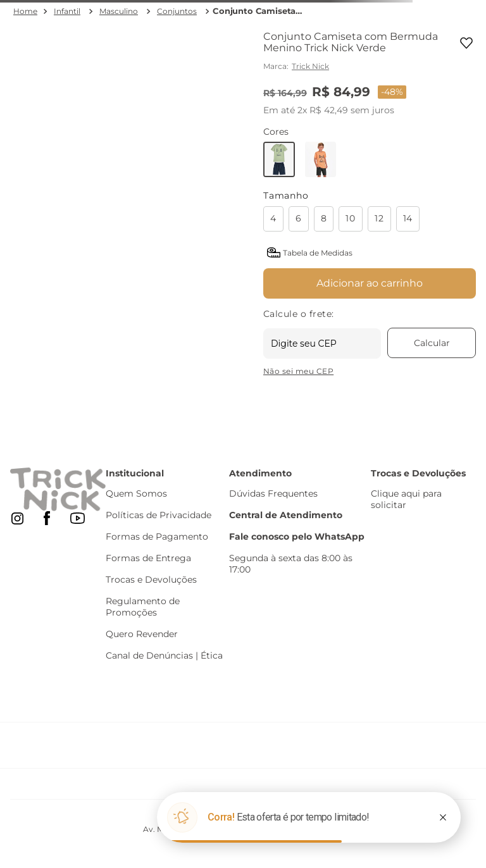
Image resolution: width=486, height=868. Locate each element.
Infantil (67, 11)
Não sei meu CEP (298, 371)
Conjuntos (177, 11)
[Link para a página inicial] (25, 11)
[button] (276, 219)
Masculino (119, 11)
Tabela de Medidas (318, 253)
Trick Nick (310, 66)
